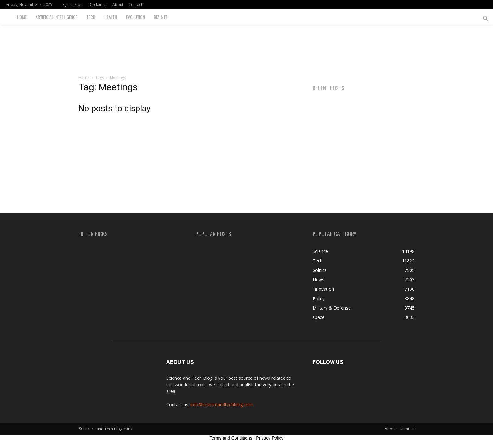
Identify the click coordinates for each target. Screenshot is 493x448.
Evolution (135, 17)
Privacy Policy (270, 438)
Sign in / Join (73, 5)
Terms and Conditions (231, 438)
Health (111, 17)
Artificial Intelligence (57, 17)
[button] (485, 19)
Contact (135, 5)
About (118, 5)
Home (22, 17)
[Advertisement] (246, 46)
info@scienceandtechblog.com (222, 404)
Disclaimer (98, 5)
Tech (91, 17)
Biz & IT (160, 17)
